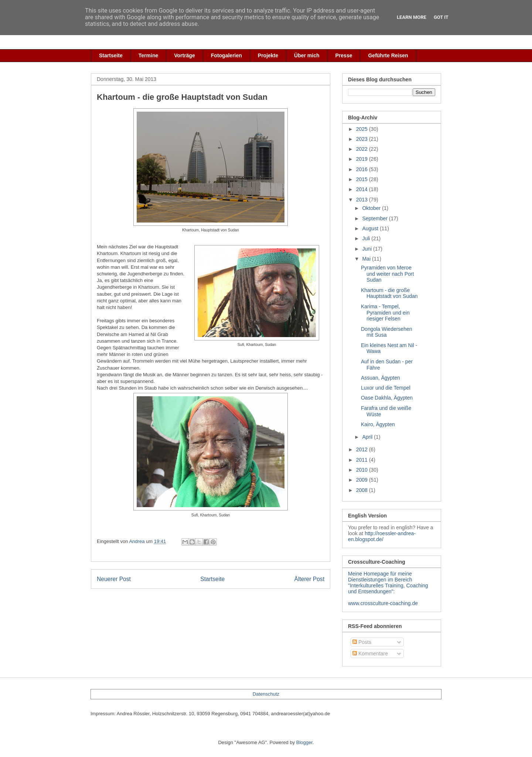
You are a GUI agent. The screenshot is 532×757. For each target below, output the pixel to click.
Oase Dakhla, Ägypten (387, 398)
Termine (148, 55)
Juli (367, 238)
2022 (363, 149)
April (368, 437)
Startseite (111, 55)
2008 (363, 490)
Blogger (304, 742)
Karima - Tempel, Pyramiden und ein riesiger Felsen (385, 313)
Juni (368, 249)
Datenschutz (266, 694)
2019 (363, 159)
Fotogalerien (226, 55)
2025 (363, 129)
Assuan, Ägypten (381, 378)
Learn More (412, 17)
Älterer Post (309, 579)
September (375, 218)
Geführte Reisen (388, 55)
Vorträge (185, 55)
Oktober (372, 208)
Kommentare (370, 654)
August (371, 228)
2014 (363, 189)
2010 (363, 470)
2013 (363, 200)
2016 (363, 169)
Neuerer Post (114, 579)
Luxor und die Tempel (386, 388)
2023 (363, 139)
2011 (363, 460)
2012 (363, 449)
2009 (363, 480)
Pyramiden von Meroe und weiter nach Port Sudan (387, 274)
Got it (441, 17)
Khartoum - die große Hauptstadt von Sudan (389, 293)
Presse (344, 55)
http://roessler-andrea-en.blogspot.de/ (382, 536)
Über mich (307, 55)
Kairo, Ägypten (378, 424)
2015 (363, 179)
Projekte (268, 55)
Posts (362, 642)
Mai (367, 259)
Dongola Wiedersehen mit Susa (387, 332)
